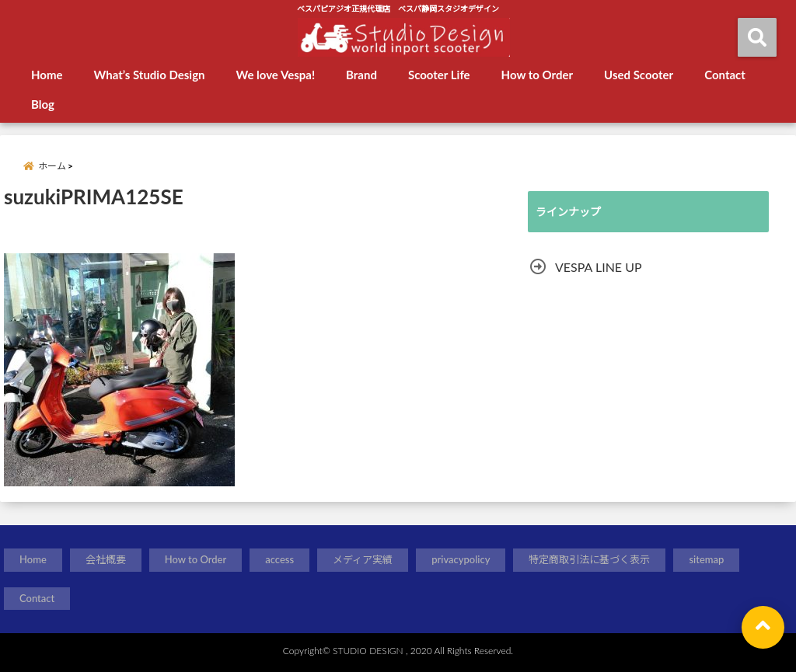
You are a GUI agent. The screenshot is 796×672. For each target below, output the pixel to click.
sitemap (706, 559)
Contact (725, 75)
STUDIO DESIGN (368, 651)
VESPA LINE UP (599, 267)
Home (47, 75)
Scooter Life (439, 75)
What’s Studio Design (150, 75)
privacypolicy (461, 559)
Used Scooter (639, 75)
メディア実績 (363, 559)
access (279, 559)
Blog (43, 104)
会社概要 (106, 559)
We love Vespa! (276, 75)
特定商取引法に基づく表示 (589, 559)
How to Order (537, 75)
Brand (361, 75)
